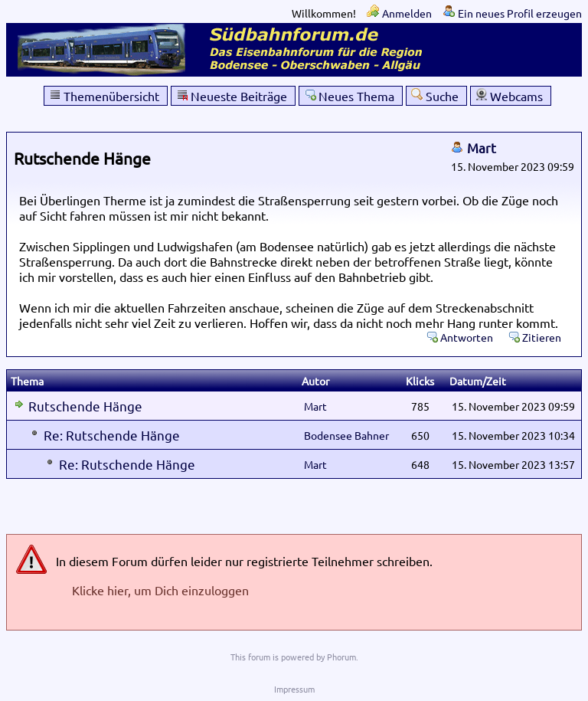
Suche (442, 96)
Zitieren (542, 337)
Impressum (294, 689)
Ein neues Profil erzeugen (520, 13)
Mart (482, 147)
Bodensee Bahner (346, 435)
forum (259, 657)
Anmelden (407, 13)
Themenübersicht (111, 96)
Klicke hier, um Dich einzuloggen (160, 590)
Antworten (467, 337)
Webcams (516, 96)
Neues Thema (356, 96)
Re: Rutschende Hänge (112, 435)
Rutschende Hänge (85, 406)
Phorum (341, 657)
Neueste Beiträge (239, 96)
